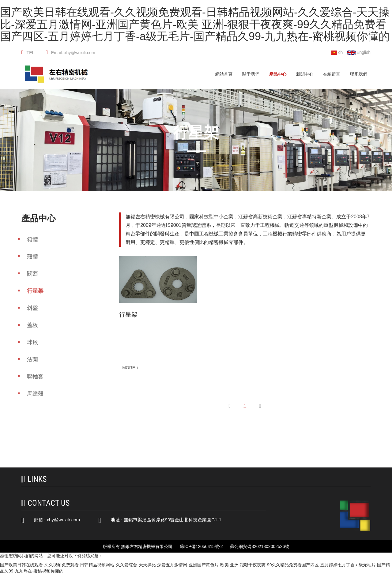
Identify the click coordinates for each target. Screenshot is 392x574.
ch (337, 52)
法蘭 (27, 359)
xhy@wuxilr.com (64, 520)
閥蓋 (27, 274)
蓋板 (27, 325)
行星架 (30, 291)
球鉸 (27, 342)
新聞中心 (305, 74)
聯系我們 (359, 74)
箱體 (27, 239)
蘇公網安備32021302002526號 (260, 546)
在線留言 (332, 74)
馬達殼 (30, 394)
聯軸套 (30, 377)
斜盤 (27, 308)
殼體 (27, 257)
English (359, 52)
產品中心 (278, 74)
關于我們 (251, 74)
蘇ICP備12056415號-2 (201, 546)
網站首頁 (224, 74)
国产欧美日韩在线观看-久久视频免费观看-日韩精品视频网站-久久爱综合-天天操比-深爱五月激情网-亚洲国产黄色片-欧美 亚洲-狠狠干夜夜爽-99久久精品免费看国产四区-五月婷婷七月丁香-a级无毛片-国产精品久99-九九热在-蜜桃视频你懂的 (195, 24)
